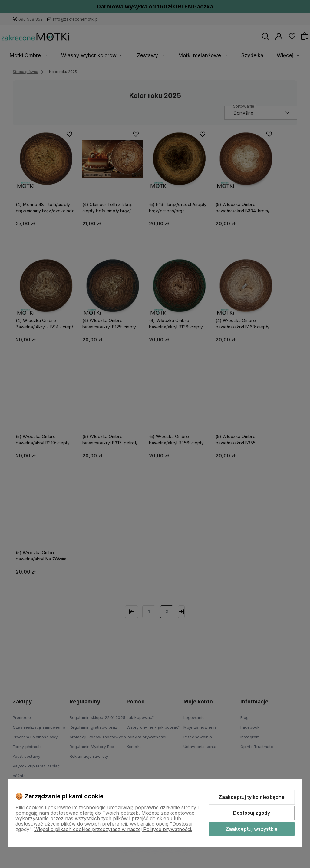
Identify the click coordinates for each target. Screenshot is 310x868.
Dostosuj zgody (252, 813)
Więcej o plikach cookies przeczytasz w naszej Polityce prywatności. (113, 829)
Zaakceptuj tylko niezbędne (252, 797)
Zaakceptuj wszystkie (252, 829)
